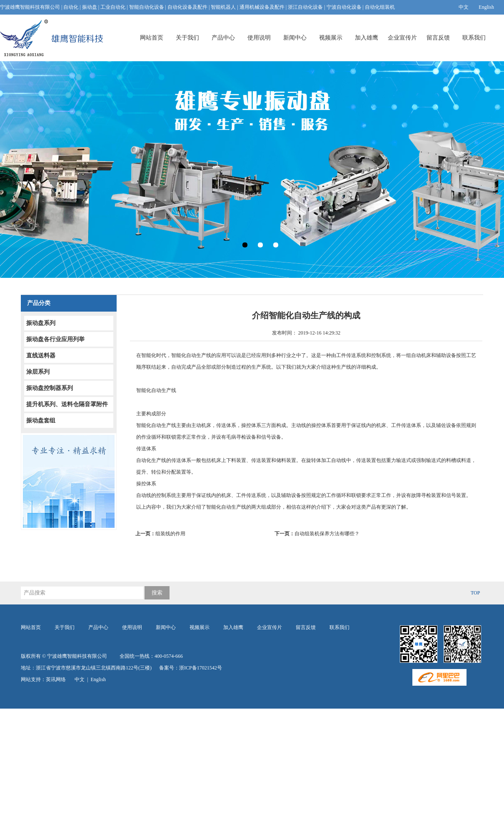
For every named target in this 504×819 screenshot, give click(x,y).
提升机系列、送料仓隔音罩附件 (67, 404)
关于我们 (187, 38)
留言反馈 (438, 38)
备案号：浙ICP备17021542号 (191, 668)
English (486, 7)
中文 (464, 7)
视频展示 (331, 38)
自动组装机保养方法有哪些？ (317, 534)
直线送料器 (41, 356)
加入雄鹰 (367, 38)
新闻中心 (295, 38)
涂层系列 (38, 372)
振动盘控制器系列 (50, 388)
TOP (475, 593)
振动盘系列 (41, 323)
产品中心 (223, 38)
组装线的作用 (163, 534)
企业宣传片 (402, 38)
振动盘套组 (41, 421)
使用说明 (259, 38)
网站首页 (152, 38)
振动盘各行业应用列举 (55, 339)
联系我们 (474, 38)
